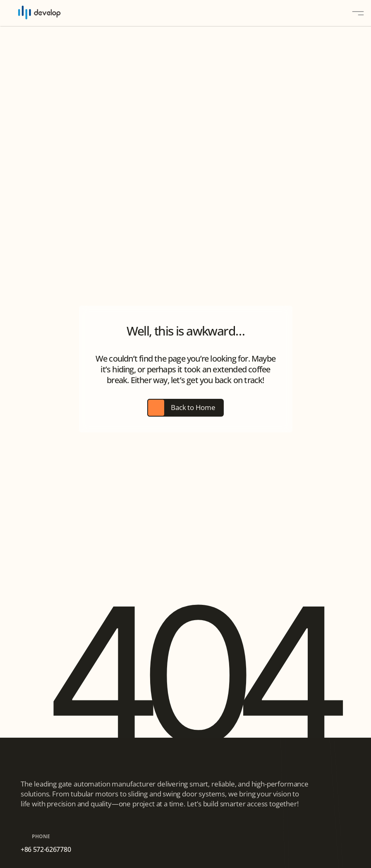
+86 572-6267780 (46, 849)
